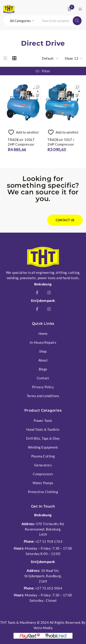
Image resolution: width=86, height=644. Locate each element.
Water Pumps (43, 483)
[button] (37, 95)
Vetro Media (43, 628)
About (43, 360)
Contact (43, 378)
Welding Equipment (43, 447)
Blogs (43, 369)
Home (43, 333)
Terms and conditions (43, 396)
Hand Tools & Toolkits (43, 429)
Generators (43, 465)
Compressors (43, 474)
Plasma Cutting (43, 456)
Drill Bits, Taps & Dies (43, 438)
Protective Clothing (43, 492)
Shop (43, 351)
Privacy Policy (43, 387)
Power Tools (43, 421)
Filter (46, 71)
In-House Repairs (43, 342)
